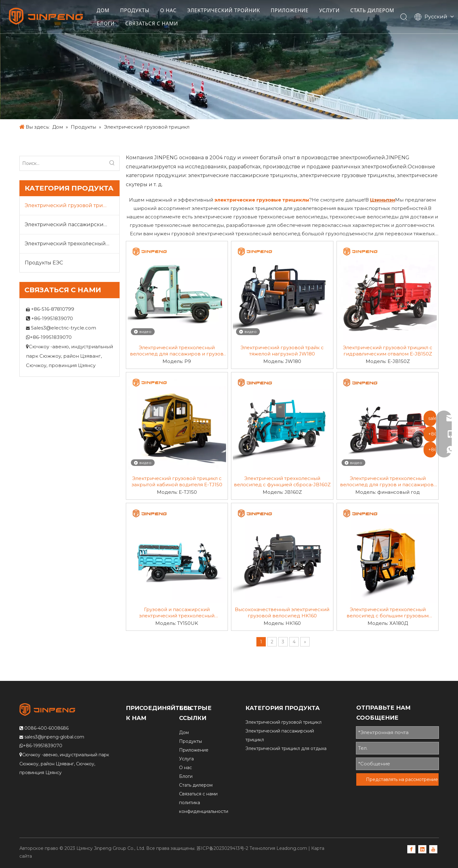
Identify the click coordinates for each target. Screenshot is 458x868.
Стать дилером (196, 785)
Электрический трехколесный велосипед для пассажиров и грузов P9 (177, 351)
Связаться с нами (198, 794)
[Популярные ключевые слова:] (112, 163)
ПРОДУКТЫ (138, 11)
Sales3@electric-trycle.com (64, 328)
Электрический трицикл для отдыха (286, 748)
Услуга (186, 759)
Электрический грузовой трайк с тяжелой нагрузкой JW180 (282, 351)
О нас (185, 768)
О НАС (171, 11)
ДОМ (106, 11)
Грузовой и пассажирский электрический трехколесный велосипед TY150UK (177, 613)
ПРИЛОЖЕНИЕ (293, 11)
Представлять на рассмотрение (402, 779)
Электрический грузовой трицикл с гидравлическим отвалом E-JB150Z (388, 351)
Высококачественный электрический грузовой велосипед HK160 (282, 613)
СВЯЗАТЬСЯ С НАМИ (209, 24)
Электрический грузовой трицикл (71, 205)
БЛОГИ (163, 24)
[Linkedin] (422, 849)
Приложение (194, 750)
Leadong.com (292, 848)
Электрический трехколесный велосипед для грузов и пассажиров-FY (388, 482)
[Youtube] (433, 849)
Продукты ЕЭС (44, 263)
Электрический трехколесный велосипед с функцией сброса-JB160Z (282, 481)
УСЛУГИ (332, 11)
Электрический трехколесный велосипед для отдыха (72, 244)
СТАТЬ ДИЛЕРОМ (121, 24)
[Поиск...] (62, 163)
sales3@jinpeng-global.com (54, 737)
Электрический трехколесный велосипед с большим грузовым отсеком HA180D (388, 613)
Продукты (190, 741)
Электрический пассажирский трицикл (72, 225)
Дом (184, 733)
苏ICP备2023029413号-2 (222, 848)
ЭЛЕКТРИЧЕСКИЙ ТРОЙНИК (226, 11)
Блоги (186, 776)
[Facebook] (411, 849)
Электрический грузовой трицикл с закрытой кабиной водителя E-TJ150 (177, 481)
